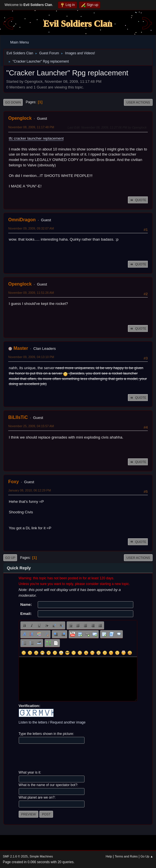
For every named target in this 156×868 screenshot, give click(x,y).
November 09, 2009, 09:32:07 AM (31, 228)
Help (109, 856)
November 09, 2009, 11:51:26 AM (31, 293)
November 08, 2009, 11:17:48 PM (31, 127)
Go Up (10, 558)
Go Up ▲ (147, 856)
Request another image (68, 722)
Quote (138, 200)
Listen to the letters (33, 722)
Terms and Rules (126, 856)
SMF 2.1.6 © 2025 (15, 856)
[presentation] (62, 757)
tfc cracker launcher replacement (36, 138)
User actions (138, 102)
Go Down (13, 102)
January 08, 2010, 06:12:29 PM (29, 490)
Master (21, 348)
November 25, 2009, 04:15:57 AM (31, 426)
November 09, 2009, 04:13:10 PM (31, 357)
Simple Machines (41, 856)
